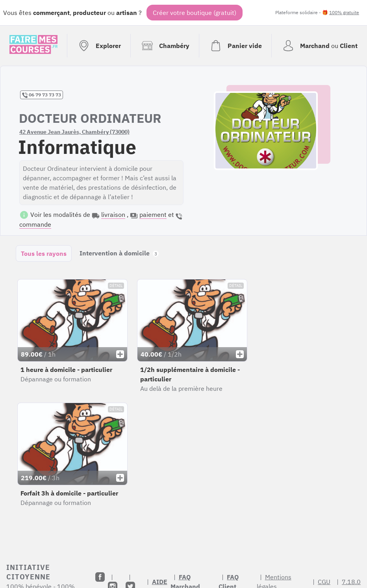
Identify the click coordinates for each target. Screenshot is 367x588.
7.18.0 (351, 582)
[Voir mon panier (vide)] (235, 46)
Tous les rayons (44, 253)
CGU (324, 582)
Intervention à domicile (119, 253)
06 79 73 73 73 (42, 95)
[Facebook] (100, 577)
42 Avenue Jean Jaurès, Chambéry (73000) (74, 132)
